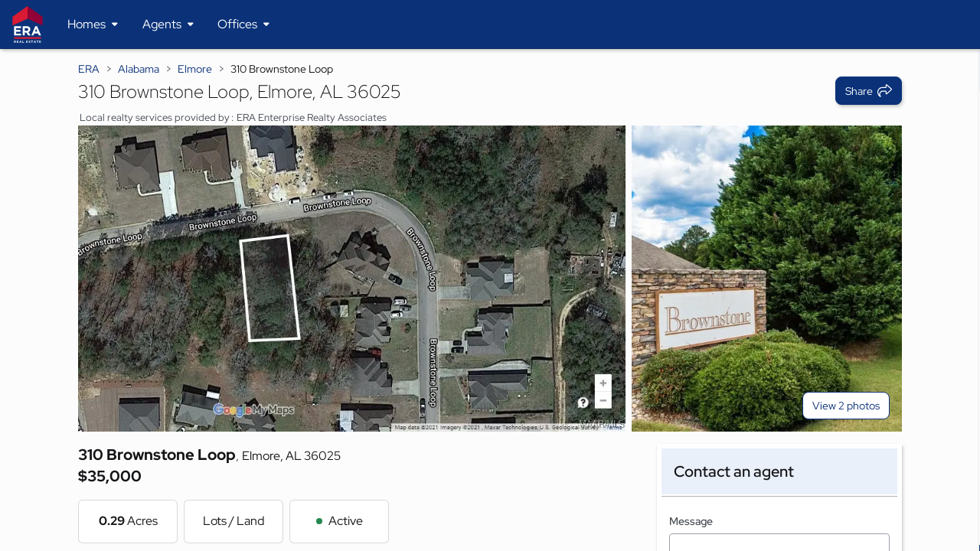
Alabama (139, 69)
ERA (89, 69)
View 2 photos (846, 406)
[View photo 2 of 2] (767, 279)
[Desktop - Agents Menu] (168, 24)
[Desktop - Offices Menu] (243, 24)
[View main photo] (351, 279)
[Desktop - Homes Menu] (93, 24)
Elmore (195, 69)
